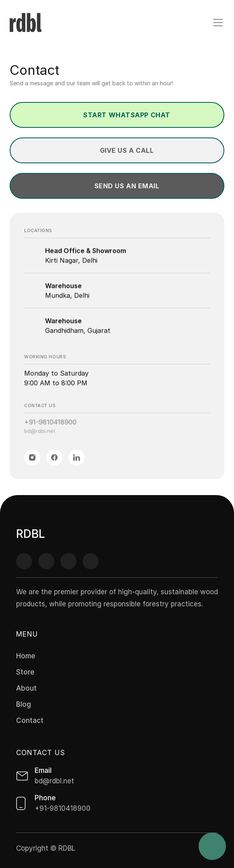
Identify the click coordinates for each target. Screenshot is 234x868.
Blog (24, 704)
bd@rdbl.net (40, 433)
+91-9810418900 (50, 424)
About (26, 688)
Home (26, 656)
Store (25, 672)
